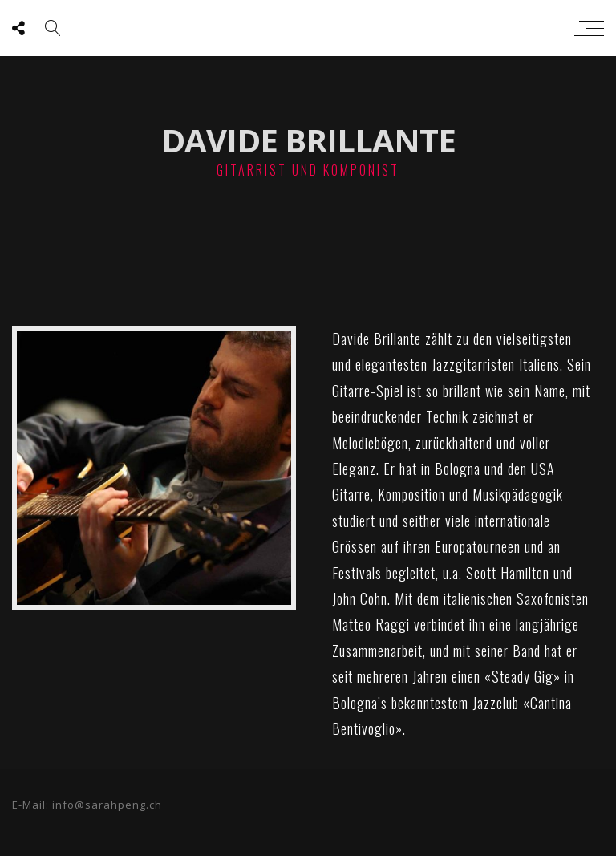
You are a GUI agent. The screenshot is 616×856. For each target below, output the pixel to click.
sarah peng (304, 28)
